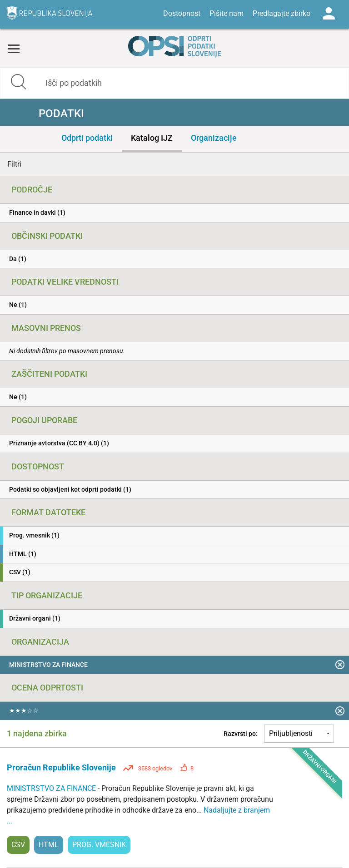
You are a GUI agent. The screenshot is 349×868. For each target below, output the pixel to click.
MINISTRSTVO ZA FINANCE (52, 788)
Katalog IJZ (152, 138)
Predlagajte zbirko (282, 13)
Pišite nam (227, 13)
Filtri (14, 164)
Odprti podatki (87, 138)
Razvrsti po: (241, 734)
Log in (329, 14)
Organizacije (214, 138)
